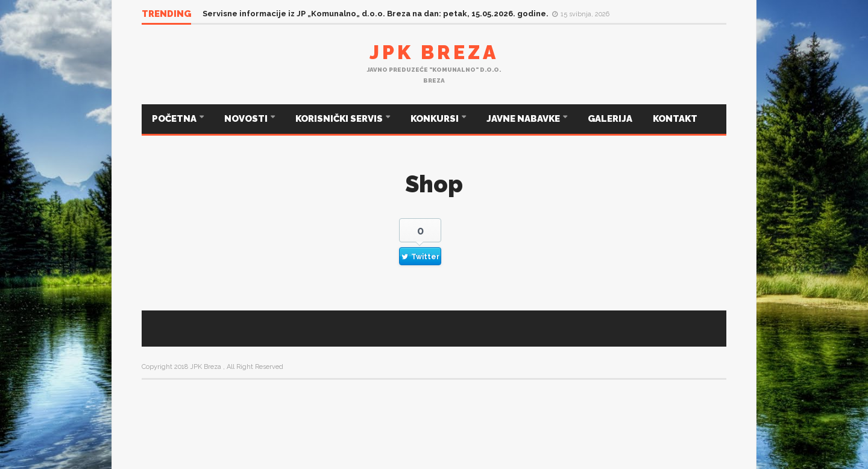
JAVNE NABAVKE (524, 119)
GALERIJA (610, 119)
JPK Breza (434, 52)
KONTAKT (675, 119)
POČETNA (175, 119)
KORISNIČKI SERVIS (340, 119)
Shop (434, 184)
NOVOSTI (247, 119)
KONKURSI (436, 119)
